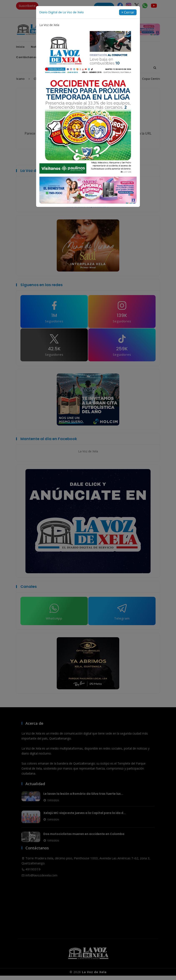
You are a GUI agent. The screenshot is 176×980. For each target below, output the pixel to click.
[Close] (128, 12)
